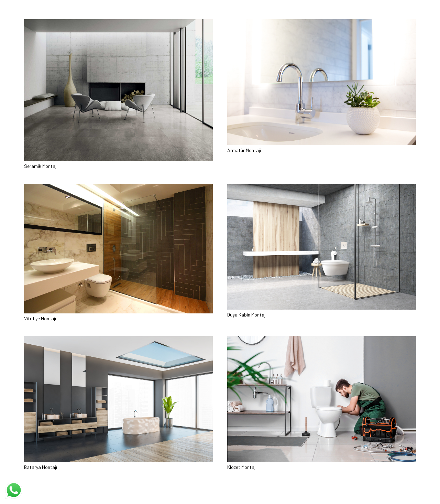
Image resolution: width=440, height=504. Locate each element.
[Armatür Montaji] (322, 23)
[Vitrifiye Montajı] (118, 187)
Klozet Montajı (242, 467)
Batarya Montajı (41, 467)
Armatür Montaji (244, 150)
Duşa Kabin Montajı (247, 315)
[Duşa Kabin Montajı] (322, 187)
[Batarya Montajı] (118, 339)
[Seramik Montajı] (118, 23)
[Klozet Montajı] (322, 339)
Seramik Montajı (41, 166)
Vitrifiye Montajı (40, 318)
